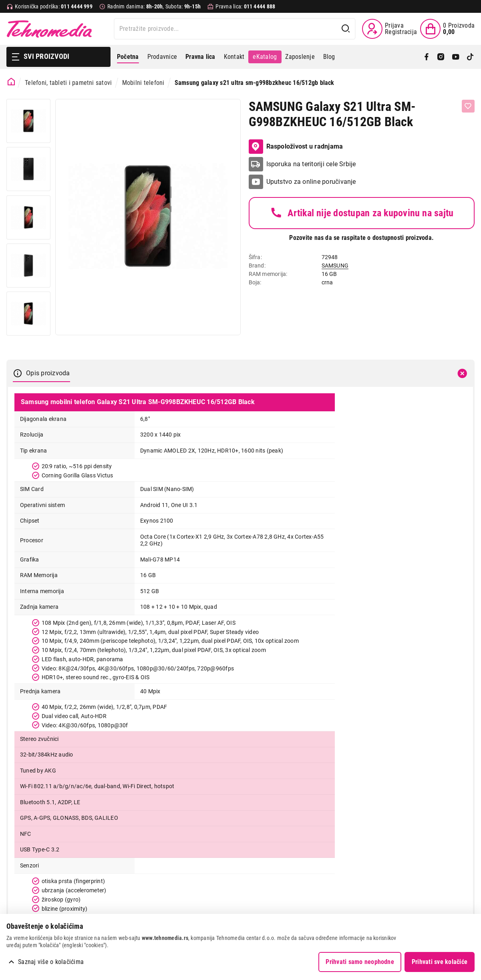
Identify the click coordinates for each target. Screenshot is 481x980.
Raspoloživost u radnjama (296, 147)
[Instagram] (441, 57)
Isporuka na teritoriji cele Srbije (311, 164)
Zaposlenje (300, 57)
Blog (329, 57)
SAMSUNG (335, 266)
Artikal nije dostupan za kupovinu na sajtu (361, 213)
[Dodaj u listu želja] (468, 106)
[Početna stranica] (11, 82)
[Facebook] (427, 57)
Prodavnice (162, 57)
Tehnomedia (49, 29)
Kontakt (234, 57)
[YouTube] (456, 57)
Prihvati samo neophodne (360, 962)
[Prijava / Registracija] (389, 29)
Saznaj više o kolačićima (51, 962)
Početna (128, 57)
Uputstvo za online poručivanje (311, 182)
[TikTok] (470, 57)
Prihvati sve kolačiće (440, 962)
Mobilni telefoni (143, 83)
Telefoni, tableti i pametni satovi (68, 83)
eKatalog (265, 57)
